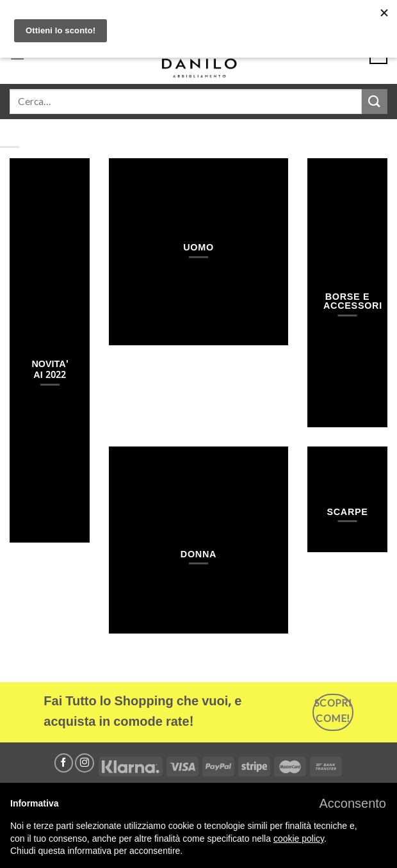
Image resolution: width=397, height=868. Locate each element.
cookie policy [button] (299, 839)
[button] (352, 803)
